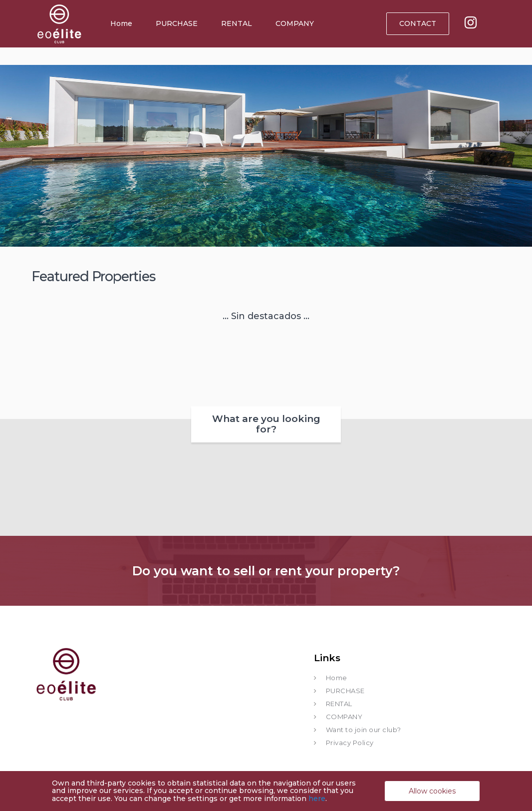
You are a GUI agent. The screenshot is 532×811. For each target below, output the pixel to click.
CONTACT (418, 23)
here (317, 799)
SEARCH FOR (349, 142)
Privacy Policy (350, 743)
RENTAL (237, 23)
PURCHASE (177, 23)
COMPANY (295, 23)
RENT (165, 94)
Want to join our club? (364, 730)
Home (121, 23)
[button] (183, 170)
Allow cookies (432, 791)
